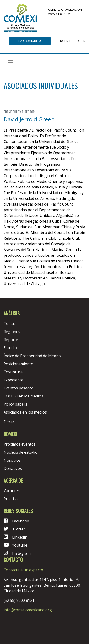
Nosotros (12, 460)
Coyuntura (13, 372)
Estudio (10, 348)
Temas (10, 324)
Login (81, 41)
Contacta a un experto (23, 570)
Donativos (13, 468)
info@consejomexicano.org (28, 610)
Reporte (11, 340)
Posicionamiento (18, 364)
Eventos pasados (19, 388)
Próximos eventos (20, 444)
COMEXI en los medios (23, 396)
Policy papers (15, 404)
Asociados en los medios (25, 412)
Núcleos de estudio (21, 452)
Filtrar (9, 422)
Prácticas (12, 499)
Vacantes (12, 491)
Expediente (13, 380)
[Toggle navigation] (10, 61)
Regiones (12, 332)
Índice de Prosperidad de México (32, 356)
